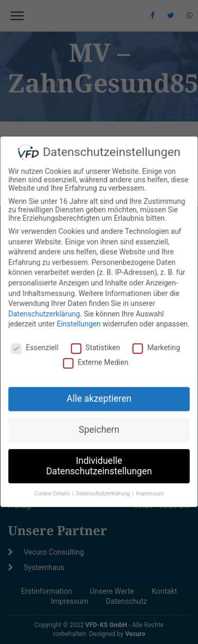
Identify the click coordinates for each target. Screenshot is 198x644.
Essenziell (36, 348)
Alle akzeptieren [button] (99, 398)
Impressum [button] (149, 491)
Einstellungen (79, 324)
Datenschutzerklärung (45, 314)
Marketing (155, 348)
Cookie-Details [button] (53, 491)
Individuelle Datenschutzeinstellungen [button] (99, 464)
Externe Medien (96, 362)
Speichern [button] (99, 428)
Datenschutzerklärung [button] (104, 491)
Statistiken (96, 348)
